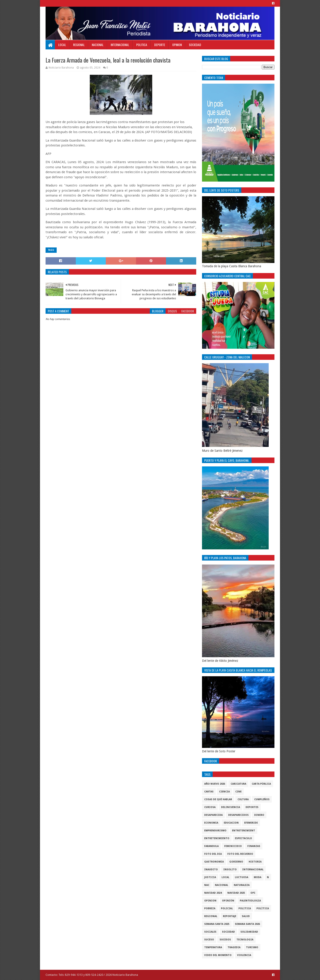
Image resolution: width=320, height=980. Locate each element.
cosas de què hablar (218, 799)
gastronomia (214, 862)
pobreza (210, 908)
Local (62, 45)
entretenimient (244, 831)
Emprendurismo (215, 831)
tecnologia (245, 940)
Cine (238, 792)
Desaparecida (213, 815)
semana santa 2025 (217, 924)
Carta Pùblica (261, 784)
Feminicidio (233, 846)
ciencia (224, 792)
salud (246, 916)
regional (211, 916)
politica (245, 908)
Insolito (230, 870)
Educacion (231, 823)
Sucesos (225, 940)
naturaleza (242, 885)
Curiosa (210, 807)
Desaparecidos (238, 815)
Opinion (177, 45)
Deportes (252, 807)
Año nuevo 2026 (215, 784)
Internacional (120, 45)
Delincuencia (231, 807)
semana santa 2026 (247, 924)
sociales (210, 932)
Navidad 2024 (213, 893)
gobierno (236, 862)
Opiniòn (228, 901)
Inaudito (211, 870)
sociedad (228, 932)
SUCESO (209, 940)
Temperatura (213, 947)
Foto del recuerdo (240, 854)
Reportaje (230, 916)
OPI (253, 893)
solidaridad (249, 932)
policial (227, 908)
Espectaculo (243, 838)
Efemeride (251, 823)
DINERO (259, 815)
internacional (253, 870)
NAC (207, 885)
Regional (79, 45)
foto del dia (213, 854)
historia (255, 862)
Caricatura (238, 784)
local (225, 877)
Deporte (160, 45)
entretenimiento (217, 838)
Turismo (252, 947)
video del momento (218, 955)
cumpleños (262, 799)
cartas (209, 792)
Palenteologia (250, 901)
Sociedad (195, 45)
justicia (210, 877)
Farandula (211, 846)
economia (211, 823)
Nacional (98, 45)
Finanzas (254, 846)
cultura (243, 799)
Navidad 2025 (236, 893)
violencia (244, 955)
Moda (258, 877)
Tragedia (234, 947)
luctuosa (242, 877)
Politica (142, 45)
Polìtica (263, 908)
